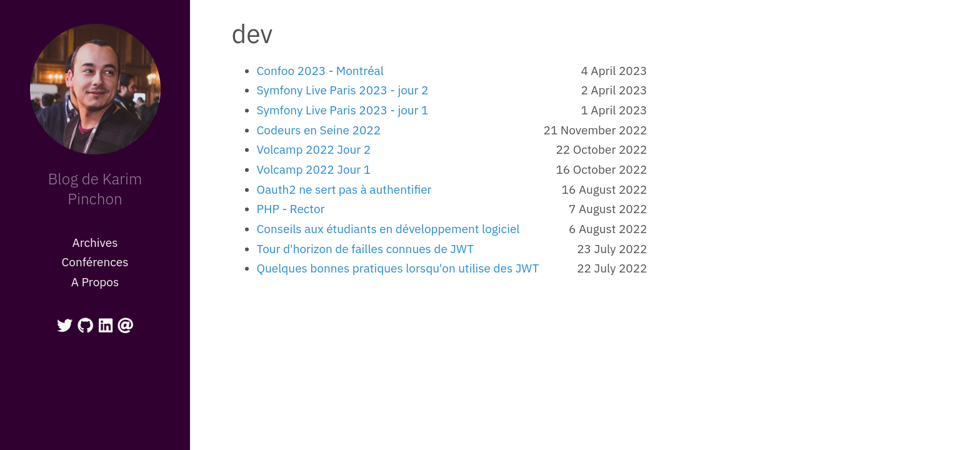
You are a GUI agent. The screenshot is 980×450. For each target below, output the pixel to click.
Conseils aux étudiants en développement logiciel (388, 229)
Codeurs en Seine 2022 (319, 130)
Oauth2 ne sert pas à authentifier (344, 189)
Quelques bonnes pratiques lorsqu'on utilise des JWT (398, 268)
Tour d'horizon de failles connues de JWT (366, 249)
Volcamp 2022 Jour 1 (314, 169)
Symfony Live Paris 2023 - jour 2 (343, 90)
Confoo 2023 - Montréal (320, 71)
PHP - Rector (291, 209)
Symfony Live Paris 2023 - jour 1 (343, 110)
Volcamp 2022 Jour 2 (314, 149)
